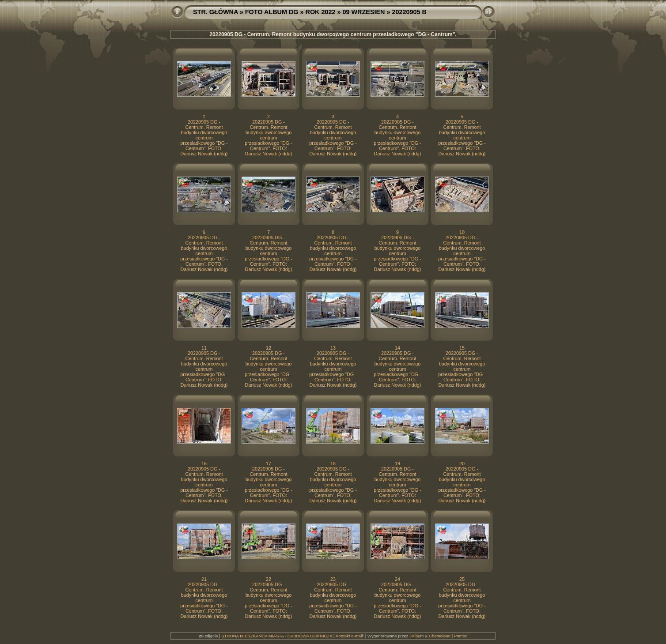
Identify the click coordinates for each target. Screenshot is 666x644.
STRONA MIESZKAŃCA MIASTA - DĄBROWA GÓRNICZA (277, 636)
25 (462, 579)
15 (462, 348)
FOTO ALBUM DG (272, 12)
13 (333, 348)
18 (333, 463)
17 (269, 463)
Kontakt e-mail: (350, 636)
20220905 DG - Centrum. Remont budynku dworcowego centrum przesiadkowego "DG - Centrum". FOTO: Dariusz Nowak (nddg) (204, 138)
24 (397, 579)
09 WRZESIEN (364, 12)
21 (204, 579)
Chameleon (440, 636)
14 (397, 348)
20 (462, 463)
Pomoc (461, 636)
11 (204, 348)
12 (269, 348)
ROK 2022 (321, 12)
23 (333, 579)
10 (462, 232)
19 (397, 463)
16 (204, 463)
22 (269, 579)
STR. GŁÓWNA (216, 12)
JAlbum (416, 636)
